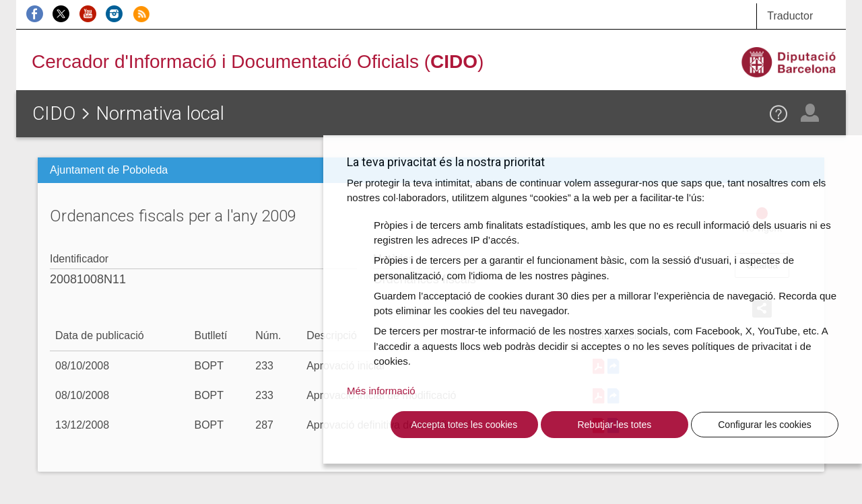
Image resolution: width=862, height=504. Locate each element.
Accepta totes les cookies (464, 425)
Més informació (381, 391)
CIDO (54, 113)
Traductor (790, 16)
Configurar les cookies (765, 425)
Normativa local (160, 113)
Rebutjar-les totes (614, 425)
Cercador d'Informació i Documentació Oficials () (258, 62)
